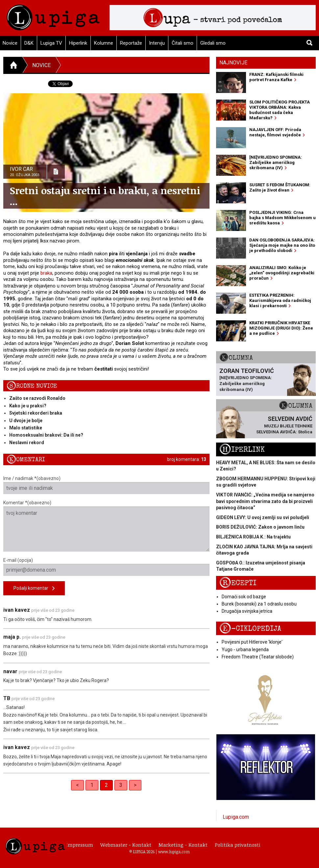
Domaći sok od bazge (244, 597)
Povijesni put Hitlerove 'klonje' (252, 642)
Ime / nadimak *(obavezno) (106, 485)
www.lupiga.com (174, 852)
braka (46, 273)
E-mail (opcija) (106, 567)
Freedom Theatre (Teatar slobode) (258, 657)
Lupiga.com (236, 817)
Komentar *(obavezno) (106, 526)
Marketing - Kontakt (183, 845)
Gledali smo (213, 43)
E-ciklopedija (250, 629)
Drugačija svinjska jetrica (247, 611)
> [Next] (135, 785)
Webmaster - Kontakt (126, 845)
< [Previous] (77, 785)
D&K (29, 43)
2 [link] (106, 785)
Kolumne (104, 43)
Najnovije (233, 63)
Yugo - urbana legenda (245, 650)
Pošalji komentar (34, 589)
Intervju (157, 43)
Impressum (80, 845)
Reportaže (131, 43)
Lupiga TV (51, 43)
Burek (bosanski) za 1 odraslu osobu (259, 604)
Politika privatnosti (238, 845)
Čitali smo (183, 43)
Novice (41, 65)
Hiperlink (78, 43)
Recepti (238, 583)
